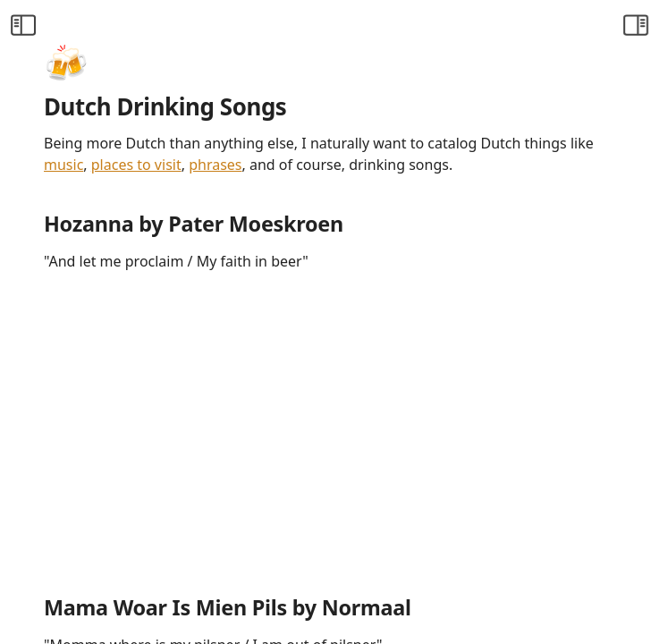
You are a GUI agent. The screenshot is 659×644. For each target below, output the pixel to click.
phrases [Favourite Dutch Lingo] (215, 165)
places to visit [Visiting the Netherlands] (136, 165)
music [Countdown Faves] (63, 165)
